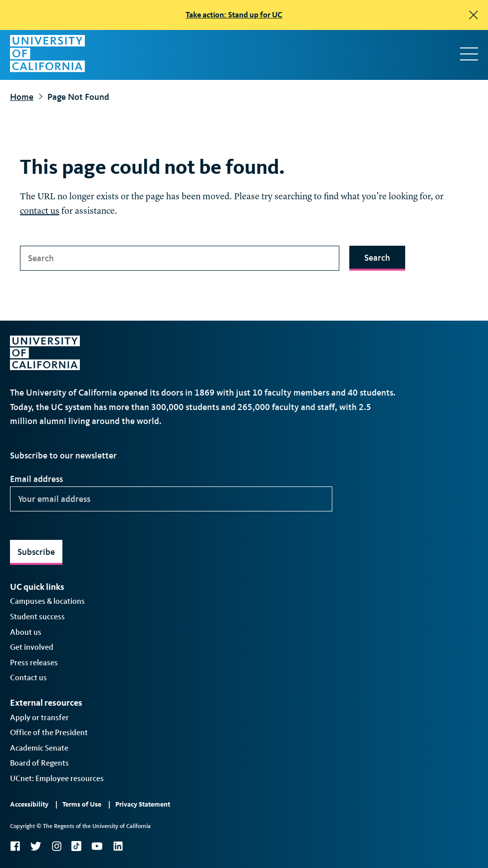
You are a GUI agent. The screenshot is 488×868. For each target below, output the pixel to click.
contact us (40, 211)
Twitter (36, 846)
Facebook (15, 846)
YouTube (97, 846)
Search (377, 258)
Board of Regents (39, 763)
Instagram (56, 846)
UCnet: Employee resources (57, 778)
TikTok (76, 846)
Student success (37, 617)
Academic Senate (39, 748)
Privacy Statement (143, 804)
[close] (474, 15)
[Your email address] (171, 499)
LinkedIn (118, 846)
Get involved (32, 647)
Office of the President (49, 732)
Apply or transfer (39, 717)
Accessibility (29, 804)
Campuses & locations (47, 601)
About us (26, 632)
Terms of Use (82, 804)
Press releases (34, 662)
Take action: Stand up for (234, 15)
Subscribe (36, 552)
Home (22, 97)
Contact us (28, 677)
